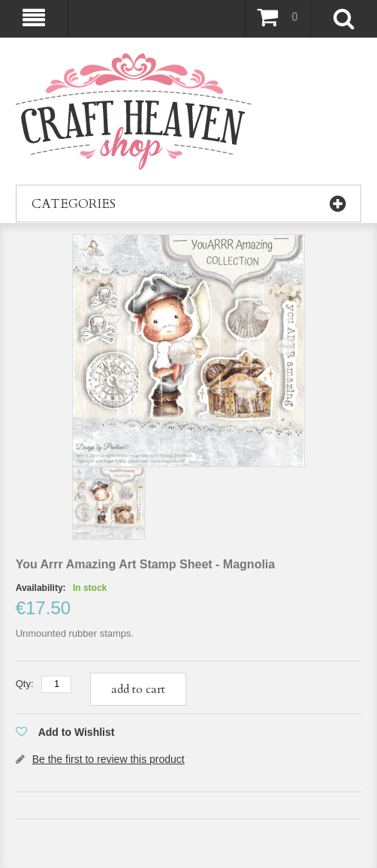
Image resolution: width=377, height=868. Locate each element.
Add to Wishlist (77, 732)
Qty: (25, 684)
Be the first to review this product (109, 759)
